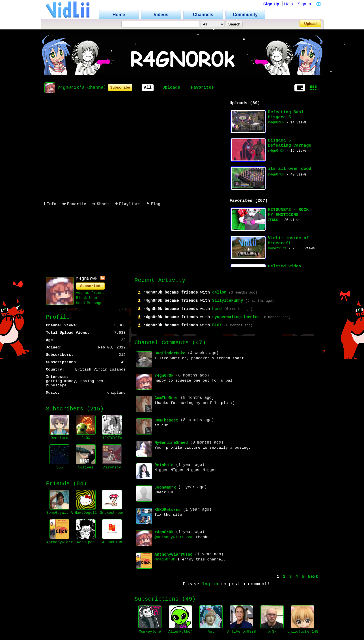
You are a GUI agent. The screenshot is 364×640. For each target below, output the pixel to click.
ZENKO (273, 220)
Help (289, 4)
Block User (87, 298)
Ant (211, 632)
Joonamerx (165, 487)
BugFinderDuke (170, 353)
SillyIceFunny (228, 301)
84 (80, 484)
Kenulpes (86, 542)
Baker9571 (277, 249)
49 (189, 599)
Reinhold (164, 465)
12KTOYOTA (112, 438)
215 (95, 409)
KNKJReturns (167, 510)
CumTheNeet (166, 398)
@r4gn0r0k (165, 559)
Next (313, 577)
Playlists (128, 204)
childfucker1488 (304, 632)
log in (210, 584)
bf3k (272, 632)
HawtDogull (86, 513)
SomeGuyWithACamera (66, 513)
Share (100, 204)
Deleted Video (285, 267)
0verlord (59, 438)
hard (217, 309)
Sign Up (271, 4)
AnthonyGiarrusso (64, 542)
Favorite (74, 204)
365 (60, 467)
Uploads (171, 88)
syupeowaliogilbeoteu (236, 317)
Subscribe (120, 88)
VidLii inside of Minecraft (288, 241)
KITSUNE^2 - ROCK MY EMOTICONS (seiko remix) (288, 212)
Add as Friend (90, 293)
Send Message (89, 303)
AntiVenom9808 (241, 632)
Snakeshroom (112, 513)
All (148, 88)
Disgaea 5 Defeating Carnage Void (290, 143)
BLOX (86, 438)
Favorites (202, 88)
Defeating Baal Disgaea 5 (286, 115)
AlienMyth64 (180, 632)
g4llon (219, 292)
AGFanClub (112, 542)
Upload (310, 24)
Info (50, 204)
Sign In (304, 4)
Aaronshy (112, 467)
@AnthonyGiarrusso (174, 537)
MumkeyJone (150, 632)
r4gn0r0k (276, 123)
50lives (86, 467)
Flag (154, 204)
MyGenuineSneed (171, 443)
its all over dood (290, 169)
